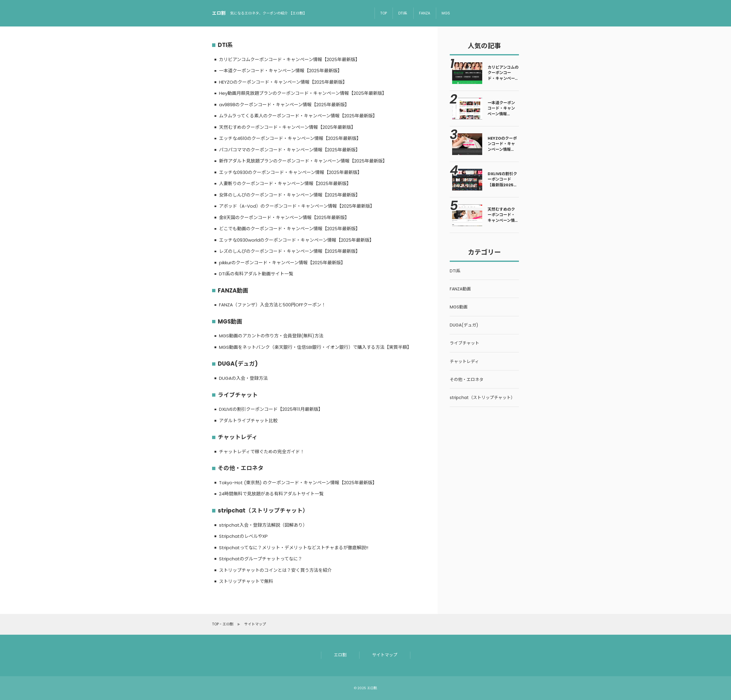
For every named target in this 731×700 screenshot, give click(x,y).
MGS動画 (230, 322)
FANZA (425, 13)
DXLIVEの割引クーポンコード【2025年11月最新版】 (271, 409)
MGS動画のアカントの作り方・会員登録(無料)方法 (271, 336)
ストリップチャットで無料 (246, 581)
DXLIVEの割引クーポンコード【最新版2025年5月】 (503, 182)
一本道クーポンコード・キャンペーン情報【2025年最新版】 (281, 71)
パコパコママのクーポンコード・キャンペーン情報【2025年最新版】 (290, 150)
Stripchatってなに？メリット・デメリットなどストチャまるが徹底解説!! (294, 548)
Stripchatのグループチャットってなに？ (261, 559)
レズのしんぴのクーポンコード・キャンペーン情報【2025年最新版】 (290, 251)
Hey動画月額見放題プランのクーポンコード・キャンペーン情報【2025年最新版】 (303, 93)
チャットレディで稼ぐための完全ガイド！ (262, 452)
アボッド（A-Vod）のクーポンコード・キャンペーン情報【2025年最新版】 (297, 206)
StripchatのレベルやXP (243, 536)
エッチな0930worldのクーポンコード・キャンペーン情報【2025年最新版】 (296, 240)
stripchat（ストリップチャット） (263, 511)
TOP (384, 13)
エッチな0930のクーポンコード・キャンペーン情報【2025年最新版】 (290, 172)
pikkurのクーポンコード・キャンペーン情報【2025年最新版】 (282, 263)
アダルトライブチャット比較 (248, 421)
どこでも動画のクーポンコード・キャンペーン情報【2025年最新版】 (290, 229)
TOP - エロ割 (223, 624)
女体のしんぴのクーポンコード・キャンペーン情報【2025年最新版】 (290, 195)
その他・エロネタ (241, 468)
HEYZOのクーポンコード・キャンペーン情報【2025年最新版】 (283, 82)
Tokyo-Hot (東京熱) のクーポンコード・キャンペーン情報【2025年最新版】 (298, 483)
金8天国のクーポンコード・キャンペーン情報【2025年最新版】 (284, 217)
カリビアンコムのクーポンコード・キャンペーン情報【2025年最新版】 (503, 78)
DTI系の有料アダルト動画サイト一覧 (256, 274)
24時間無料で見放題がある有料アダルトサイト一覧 (271, 494)
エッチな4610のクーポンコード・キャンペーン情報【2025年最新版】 (290, 138)
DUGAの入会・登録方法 (243, 378)
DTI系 (403, 13)
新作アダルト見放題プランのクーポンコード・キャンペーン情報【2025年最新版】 (303, 161)
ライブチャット (238, 395)
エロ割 (340, 655)
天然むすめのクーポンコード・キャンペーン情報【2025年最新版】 (287, 127)
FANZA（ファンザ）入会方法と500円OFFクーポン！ (272, 305)
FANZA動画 (233, 291)
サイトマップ (385, 655)
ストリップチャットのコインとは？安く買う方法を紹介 (275, 570)
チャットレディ (238, 437)
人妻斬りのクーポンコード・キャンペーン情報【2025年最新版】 (285, 183)
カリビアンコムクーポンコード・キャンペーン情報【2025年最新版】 (289, 59)
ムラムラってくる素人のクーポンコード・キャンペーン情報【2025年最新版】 (298, 116)
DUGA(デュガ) (238, 364)
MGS (446, 13)
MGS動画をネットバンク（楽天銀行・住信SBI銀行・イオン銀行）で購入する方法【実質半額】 (315, 347)
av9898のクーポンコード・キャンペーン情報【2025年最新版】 (284, 105)
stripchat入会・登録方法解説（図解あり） (263, 525)
